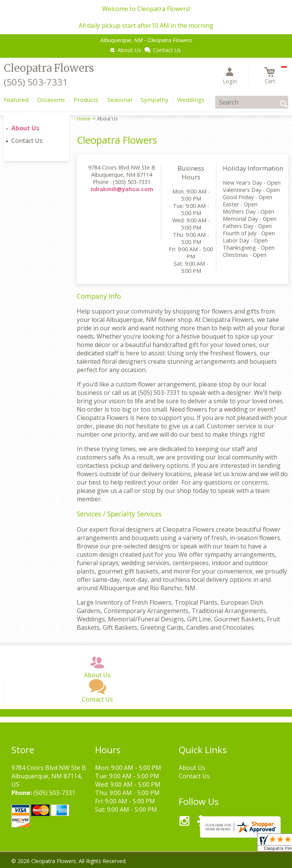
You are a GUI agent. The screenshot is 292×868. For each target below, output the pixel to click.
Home (84, 119)
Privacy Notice (75, 864)
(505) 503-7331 (36, 82)
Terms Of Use (31, 864)
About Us (25, 128)
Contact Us (27, 141)
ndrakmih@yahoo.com (122, 189)
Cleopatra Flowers (49, 68)
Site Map (174, 864)
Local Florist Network (128, 864)
